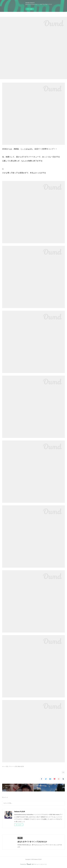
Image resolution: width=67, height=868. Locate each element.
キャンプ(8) (5, 766)
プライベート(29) (13, 766)
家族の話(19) (21, 766)
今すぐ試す (30, 9)
